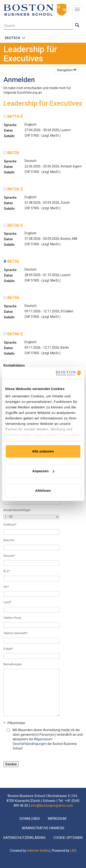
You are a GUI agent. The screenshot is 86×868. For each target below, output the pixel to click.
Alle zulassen (43, 451)
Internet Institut (39, 851)
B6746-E (13, 334)
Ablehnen (43, 491)
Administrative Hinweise (43, 828)
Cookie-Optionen (68, 838)
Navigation (67, 70)
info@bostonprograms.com (52, 806)
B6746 (11, 298)
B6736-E (13, 225)
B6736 (11, 261)
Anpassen (43, 471)
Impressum (57, 819)
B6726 (11, 153)
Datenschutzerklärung (25, 838)
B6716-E (13, 116)
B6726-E (13, 189)
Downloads (30, 819)
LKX (73, 851)
